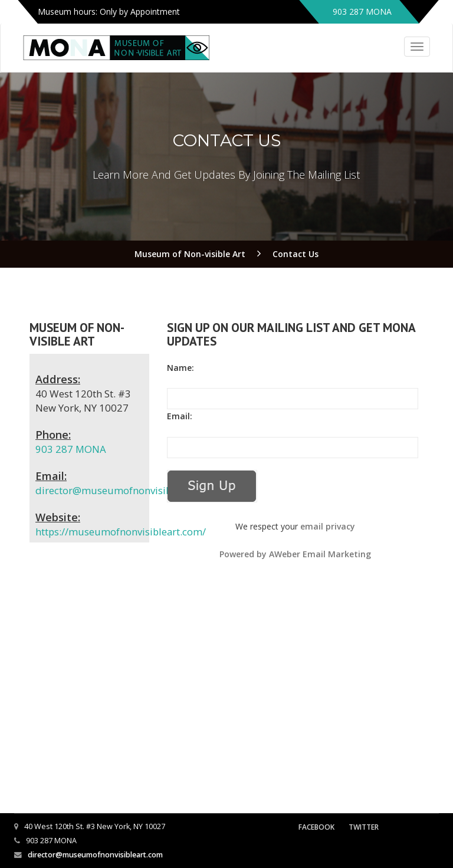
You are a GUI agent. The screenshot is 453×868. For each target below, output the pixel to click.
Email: (180, 416)
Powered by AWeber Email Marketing (295, 554)
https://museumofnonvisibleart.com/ (121, 532)
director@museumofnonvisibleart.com (125, 490)
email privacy (328, 526)
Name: (180, 368)
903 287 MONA (71, 449)
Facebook (316, 827)
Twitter (364, 827)
